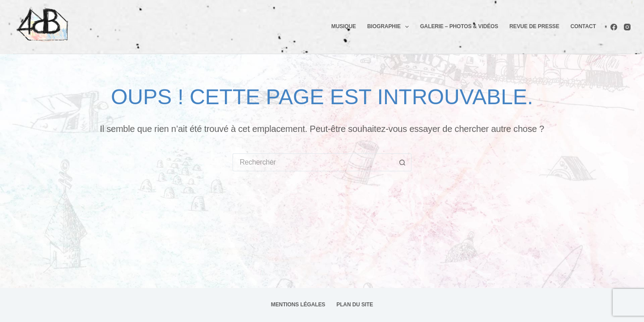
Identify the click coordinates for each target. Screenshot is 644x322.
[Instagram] (627, 27)
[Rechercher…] (313, 162)
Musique (344, 26)
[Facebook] (614, 27)
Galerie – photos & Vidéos (459, 26)
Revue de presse (534, 26)
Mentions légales (298, 305)
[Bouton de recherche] (402, 162)
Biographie (390, 27)
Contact (583, 26)
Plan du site (355, 305)
